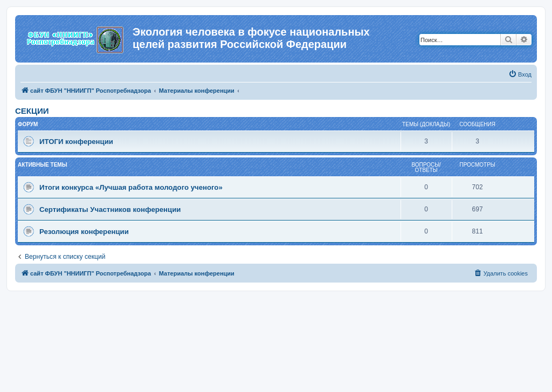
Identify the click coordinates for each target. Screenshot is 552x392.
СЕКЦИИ (32, 111)
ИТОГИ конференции (76, 142)
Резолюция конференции (84, 232)
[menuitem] (520, 74)
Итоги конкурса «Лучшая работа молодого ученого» (131, 187)
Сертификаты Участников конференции (110, 209)
